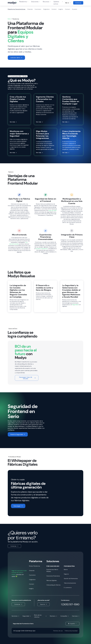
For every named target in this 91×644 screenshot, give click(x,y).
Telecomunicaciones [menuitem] (70, 583)
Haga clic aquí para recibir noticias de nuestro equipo (19, 573)
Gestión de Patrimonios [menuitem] (71, 579)
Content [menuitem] (54, 9)
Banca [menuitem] (66, 570)
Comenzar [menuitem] (78, 3)
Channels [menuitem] (30, 9)
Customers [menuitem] (38, 9)
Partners (54, 616)
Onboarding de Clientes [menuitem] (53, 585)
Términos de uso (58, 631)
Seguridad (75, 305)
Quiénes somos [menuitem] (58, 3)
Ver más (13, 122)
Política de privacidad (71, 631)
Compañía (65, 616)
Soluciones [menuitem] (36, 2)
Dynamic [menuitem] (75, 9)
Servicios (15, 616)
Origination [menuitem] (46, 9)
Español (72, 624)
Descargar (18, 506)
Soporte (44, 604)
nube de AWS (53, 210)
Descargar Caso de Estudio (27, 378)
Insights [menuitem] (61, 9)
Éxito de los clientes (40, 616)
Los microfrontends (18, 243)
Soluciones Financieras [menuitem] (53, 576)
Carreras (76, 616)
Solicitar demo (16, 58)
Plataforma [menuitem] (24, 2)
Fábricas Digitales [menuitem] (52, 580)
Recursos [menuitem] (47, 2)
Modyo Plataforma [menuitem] (34, 566)
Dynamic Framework (42, 249)
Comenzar (14, 546)
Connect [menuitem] (68, 9)
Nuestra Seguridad (18, 434)
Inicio (9, 19)
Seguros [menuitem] (66, 574)
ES (68, 3)
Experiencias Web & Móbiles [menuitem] (52, 570)
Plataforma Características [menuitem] (17, 9)
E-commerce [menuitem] (68, 588)
